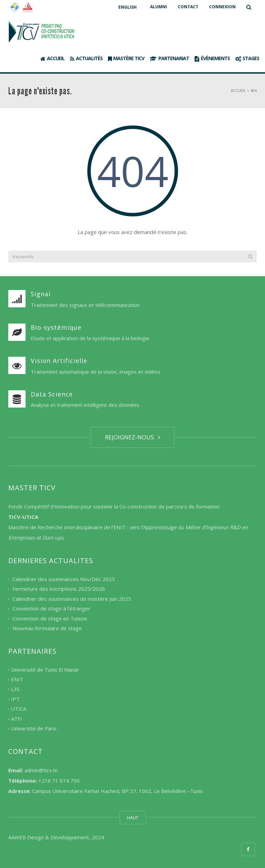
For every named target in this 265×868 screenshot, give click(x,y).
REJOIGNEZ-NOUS (132, 437)
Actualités (86, 58)
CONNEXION (222, 7)
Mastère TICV (126, 58)
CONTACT (188, 7)
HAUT (133, 818)
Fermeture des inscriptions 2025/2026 (59, 589)
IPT (15, 699)
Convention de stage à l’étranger (51, 609)
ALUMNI (159, 7)
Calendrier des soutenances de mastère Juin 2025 (72, 599)
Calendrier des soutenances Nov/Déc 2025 (64, 579)
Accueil (52, 58)
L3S (15, 689)
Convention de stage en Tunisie (50, 618)
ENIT (17, 679)
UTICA (19, 709)
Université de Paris (34, 729)
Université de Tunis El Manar (45, 670)
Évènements (212, 58)
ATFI (17, 719)
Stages (247, 58)
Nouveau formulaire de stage (47, 628)
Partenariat (169, 58)
